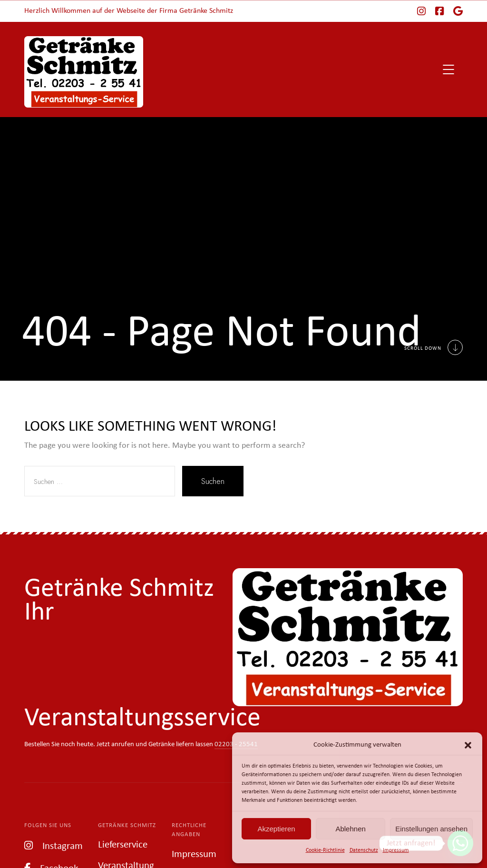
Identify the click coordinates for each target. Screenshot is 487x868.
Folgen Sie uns (48, 825)
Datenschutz (364, 850)
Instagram (54, 845)
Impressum (396, 850)
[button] (468, 745)
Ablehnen (350, 829)
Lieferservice (123, 845)
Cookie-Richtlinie (325, 850)
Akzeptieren (276, 829)
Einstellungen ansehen (431, 829)
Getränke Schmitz (127, 825)
